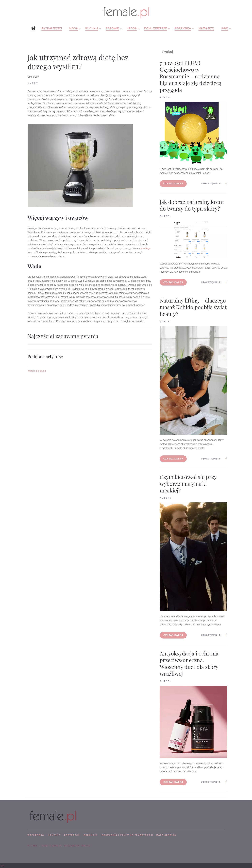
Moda (74, 28)
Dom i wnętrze (156, 28)
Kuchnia (92, 28)
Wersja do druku (37, 371)
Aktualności (52, 28)
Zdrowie (112, 28)
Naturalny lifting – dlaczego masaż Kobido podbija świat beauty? (193, 307)
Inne (225, 28)
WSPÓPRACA (36, 835)
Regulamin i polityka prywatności (128, 835)
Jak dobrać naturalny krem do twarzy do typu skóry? (192, 205)
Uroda (132, 28)
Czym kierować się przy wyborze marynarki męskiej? (188, 483)
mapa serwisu (166, 835)
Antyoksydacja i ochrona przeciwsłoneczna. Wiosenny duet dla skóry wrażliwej (189, 663)
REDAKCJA (91, 835)
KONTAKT (54, 835)
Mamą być (206, 28)
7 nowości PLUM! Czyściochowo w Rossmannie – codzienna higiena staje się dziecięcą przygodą (191, 76)
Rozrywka (183, 28)
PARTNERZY (72, 835)
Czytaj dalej (173, 184)
